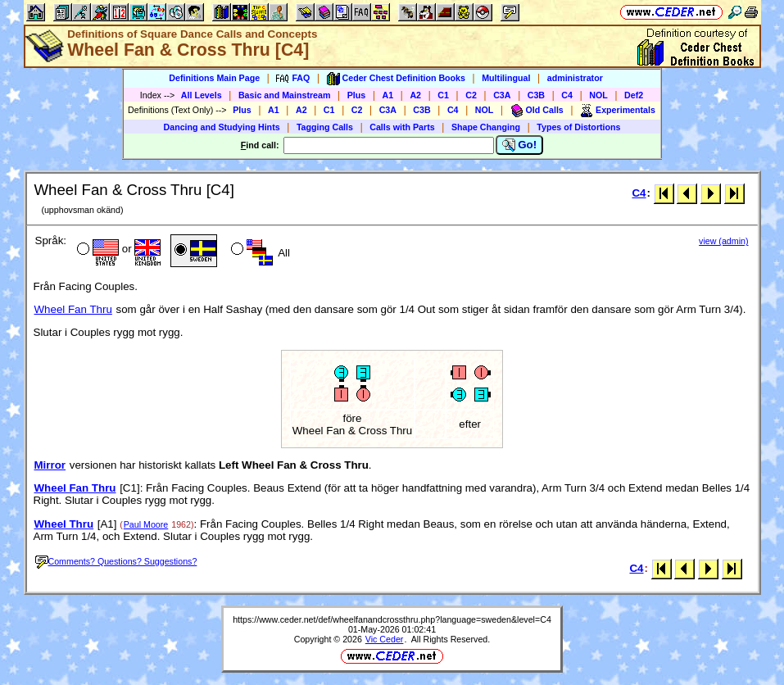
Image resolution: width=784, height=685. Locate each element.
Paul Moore (146, 524)
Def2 (634, 95)
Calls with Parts (402, 127)
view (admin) (723, 241)
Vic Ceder (385, 639)
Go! (520, 145)
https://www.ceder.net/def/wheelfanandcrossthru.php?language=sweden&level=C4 (392, 619)
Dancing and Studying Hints (222, 127)
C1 (443, 95)
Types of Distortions (578, 127)
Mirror (50, 465)
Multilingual (506, 78)
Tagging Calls (325, 127)
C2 (471, 95)
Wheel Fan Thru (73, 309)
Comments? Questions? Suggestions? (116, 561)
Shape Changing (486, 127)
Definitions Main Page (214, 78)
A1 (388, 95)
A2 (415, 95)
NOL (598, 95)
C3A (502, 95)
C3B (536, 95)
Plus (357, 95)
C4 (567, 95)
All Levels (202, 95)
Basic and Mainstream (285, 95)
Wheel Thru (64, 524)
